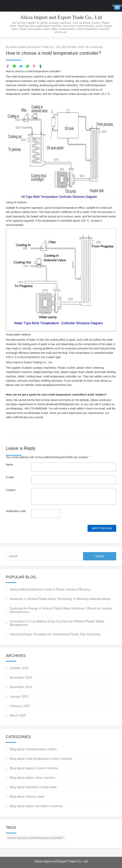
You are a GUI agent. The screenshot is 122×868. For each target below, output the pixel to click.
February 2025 (20, 706)
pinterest (34, 66)
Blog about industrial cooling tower (33, 787)
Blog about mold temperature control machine (41, 759)
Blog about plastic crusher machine (34, 768)
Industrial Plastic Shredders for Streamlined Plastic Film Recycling (55, 634)
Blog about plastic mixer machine (32, 778)
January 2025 (19, 697)
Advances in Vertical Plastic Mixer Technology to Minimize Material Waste (60, 599)
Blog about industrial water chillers (33, 749)
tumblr (40, 66)
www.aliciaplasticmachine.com (54, 385)
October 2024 (19, 668)
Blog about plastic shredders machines (36, 806)
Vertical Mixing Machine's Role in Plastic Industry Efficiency (50, 589)
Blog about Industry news (27, 797)
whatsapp (27, 66)
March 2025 (18, 715)
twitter (21, 66)
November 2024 (21, 678)
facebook (8, 66)
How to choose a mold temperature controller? (36, 838)
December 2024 (21, 687)
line (14, 66)
